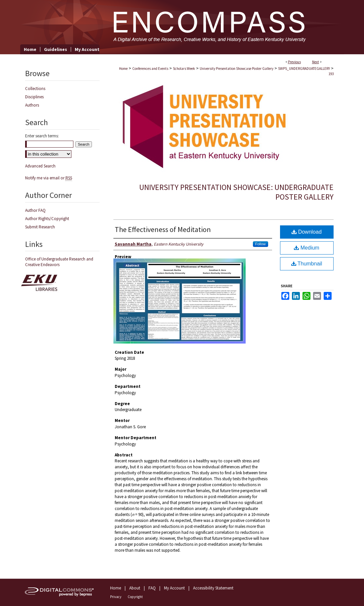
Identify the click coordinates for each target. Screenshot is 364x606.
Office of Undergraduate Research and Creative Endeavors (59, 262)
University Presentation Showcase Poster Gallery (237, 69)
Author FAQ (35, 210)
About (135, 588)
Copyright (135, 597)
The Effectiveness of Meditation (163, 229)
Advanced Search (40, 166)
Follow (261, 244)
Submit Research (40, 227)
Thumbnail (307, 264)
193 (331, 74)
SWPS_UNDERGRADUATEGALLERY (304, 69)
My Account (174, 588)
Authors (32, 105)
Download (307, 232)
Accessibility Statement (213, 588)
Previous (294, 62)
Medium (306, 248)
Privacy (116, 597)
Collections (35, 89)
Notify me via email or (49, 178)
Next (316, 62)
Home (123, 69)
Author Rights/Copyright (47, 219)
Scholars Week (184, 69)
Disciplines (34, 97)
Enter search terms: (42, 136)
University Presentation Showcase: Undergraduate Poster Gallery (236, 192)
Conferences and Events (150, 69)
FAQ (152, 588)
